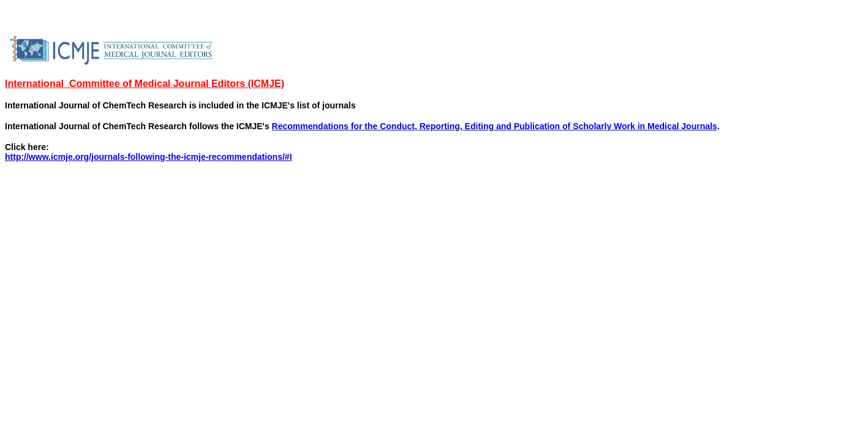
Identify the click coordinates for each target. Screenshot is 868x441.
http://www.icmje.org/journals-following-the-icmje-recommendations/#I (149, 157)
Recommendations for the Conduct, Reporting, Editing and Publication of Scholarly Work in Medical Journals (495, 126)
